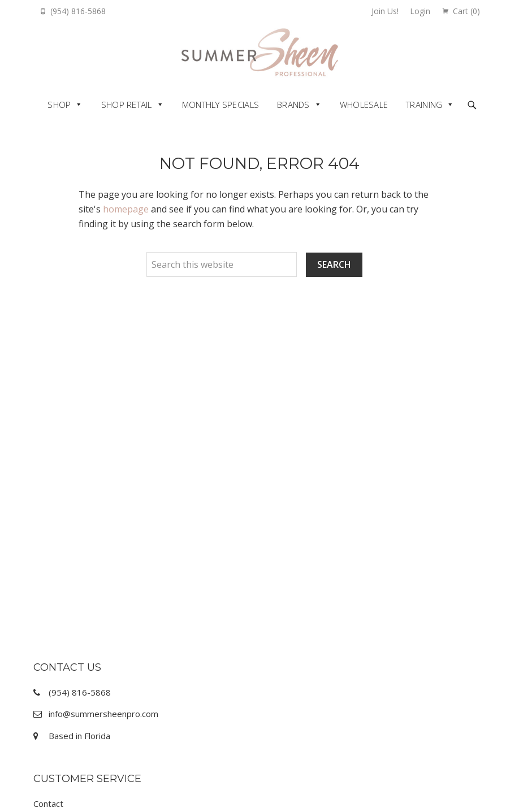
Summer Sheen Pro (260, 52)
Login (420, 11)
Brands (293, 105)
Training (424, 105)
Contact (48, 804)
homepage (126, 209)
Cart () (466, 11)
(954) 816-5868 (78, 11)
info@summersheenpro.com (103, 714)
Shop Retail (127, 105)
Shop (59, 105)
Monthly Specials (220, 105)
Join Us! (385, 11)
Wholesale (364, 105)
